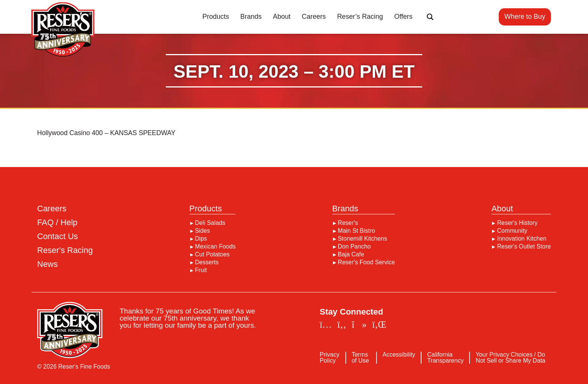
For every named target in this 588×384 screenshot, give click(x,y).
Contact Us (58, 236)
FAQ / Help (57, 223)
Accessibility (399, 355)
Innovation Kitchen (522, 239)
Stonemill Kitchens (363, 239)
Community (512, 231)
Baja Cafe (351, 254)
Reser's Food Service (366, 262)
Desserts (207, 262)
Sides (202, 231)
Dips (201, 239)
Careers (314, 17)
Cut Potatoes (212, 254)
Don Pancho (354, 247)
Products (216, 17)
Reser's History (517, 223)
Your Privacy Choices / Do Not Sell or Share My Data (510, 358)
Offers (403, 17)
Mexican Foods (215, 247)
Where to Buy (525, 17)
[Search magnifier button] (430, 17)
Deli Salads (210, 223)
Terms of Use (360, 358)
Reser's (348, 223)
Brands (251, 17)
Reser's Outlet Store (524, 247)
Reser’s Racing (360, 17)
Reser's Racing (65, 250)
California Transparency (445, 358)
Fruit (201, 270)
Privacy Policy (330, 358)
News (47, 264)
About (282, 17)
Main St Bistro (357, 231)
